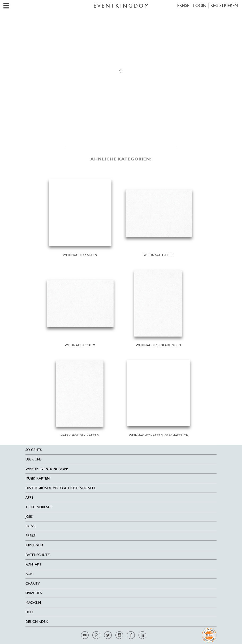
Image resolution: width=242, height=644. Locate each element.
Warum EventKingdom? (47, 469)
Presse (31, 526)
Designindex (37, 622)
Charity (33, 583)
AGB (29, 574)
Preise (183, 5)
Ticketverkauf (39, 507)
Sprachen (34, 593)
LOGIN (200, 5)
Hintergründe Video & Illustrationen (60, 488)
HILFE (30, 612)
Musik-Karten (38, 478)
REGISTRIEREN (224, 5)
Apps (29, 497)
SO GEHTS (34, 450)
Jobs (29, 517)
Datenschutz (38, 555)
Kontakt (34, 564)
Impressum (34, 545)
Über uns (33, 459)
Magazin (33, 602)
